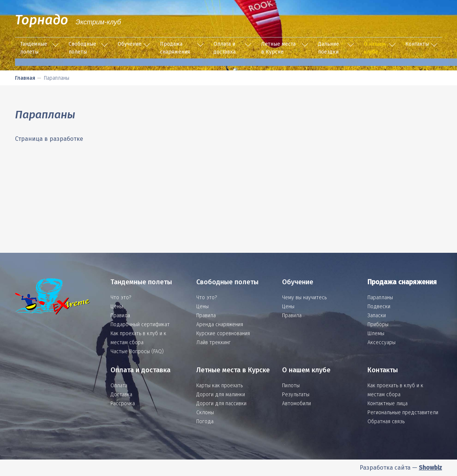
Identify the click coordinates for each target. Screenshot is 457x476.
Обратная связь (386, 422)
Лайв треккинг (214, 342)
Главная (25, 78)
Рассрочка (123, 404)
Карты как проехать (220, 386)
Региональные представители (403, 413)
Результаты (296, 395)
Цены (117, 307)
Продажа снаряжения (175, 48)
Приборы (378, 325)
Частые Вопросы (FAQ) (137, 351)
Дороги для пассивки (221, 404)
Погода (205, 422)
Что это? (121, 298)
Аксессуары (382, 342)
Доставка (121, 395)
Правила (120, 316)
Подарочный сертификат (140, 325)
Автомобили (296, 404)
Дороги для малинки (221, 395)
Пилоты (291, 386)
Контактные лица (388, 404)
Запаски (377, 316)
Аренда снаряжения (220, 325)
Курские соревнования (223, 333)
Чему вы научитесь (304, 298)
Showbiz (430, 468)
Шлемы (376, 333)
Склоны (205, 413)
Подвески (379, 307)
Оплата (119, 386)
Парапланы (380, 298)
